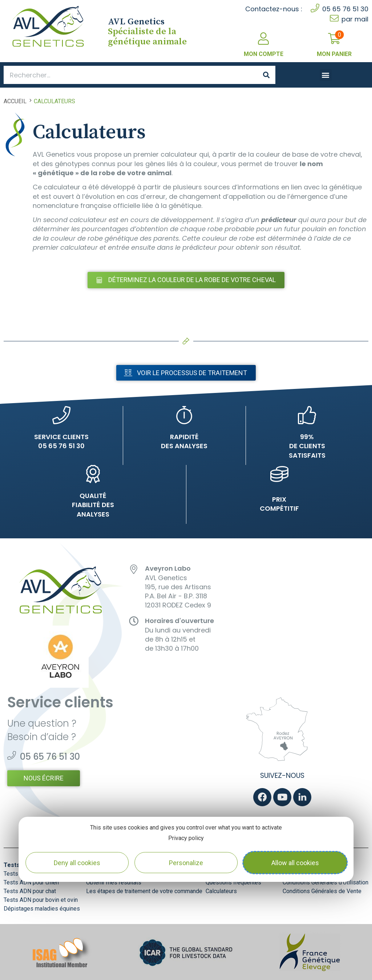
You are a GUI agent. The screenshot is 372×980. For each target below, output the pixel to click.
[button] (326, 75)
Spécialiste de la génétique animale (147, 32)
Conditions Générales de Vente (322, 891)
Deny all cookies (77, 863)
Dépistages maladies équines (42, 909)
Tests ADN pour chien (31, 882)
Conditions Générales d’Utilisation (325, 882)
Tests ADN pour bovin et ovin (41, 900)
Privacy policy (186, 838)
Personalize (186, 863)
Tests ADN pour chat (30, 891)
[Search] (266, 75)
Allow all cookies (295, 863)
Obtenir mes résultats (114, 882)
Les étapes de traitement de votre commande (144, 891)
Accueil (15, 101)
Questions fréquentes (233, 882)
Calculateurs (54, 101)
